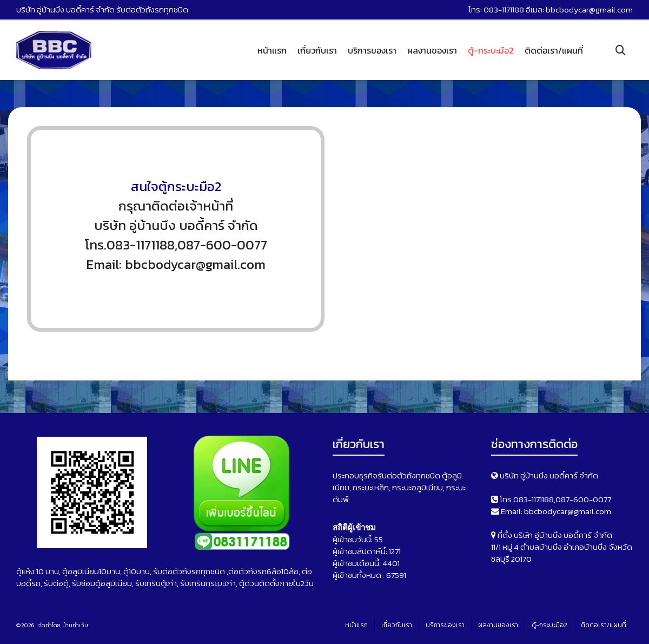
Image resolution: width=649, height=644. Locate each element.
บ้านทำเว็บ (75, 625)
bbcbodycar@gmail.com (589, 9)
